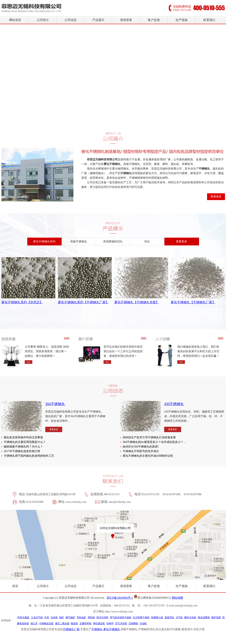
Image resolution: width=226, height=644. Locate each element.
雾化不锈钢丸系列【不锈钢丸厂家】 (83, 302)
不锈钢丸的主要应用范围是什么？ (25, 442)
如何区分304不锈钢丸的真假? (141, 447)
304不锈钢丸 (55, 404)
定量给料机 (86, 623)
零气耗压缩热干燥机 (121, 617)
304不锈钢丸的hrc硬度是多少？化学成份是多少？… (154, 442)
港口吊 (34, 623)
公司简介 (43, 20)
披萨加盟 (216, 617)
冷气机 (179, 617)
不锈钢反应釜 (46, 623)
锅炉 (62, 617)
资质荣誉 (126, 20)
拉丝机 (54, 617)
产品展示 (98, 20)
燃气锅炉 (70, 617)
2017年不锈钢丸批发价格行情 (22, 451)
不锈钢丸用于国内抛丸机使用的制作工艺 (29, 456)
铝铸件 (110, 623)
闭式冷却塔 (102, 617)
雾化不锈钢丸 (112, 629)
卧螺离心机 (157, 617)
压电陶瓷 (133, 623)
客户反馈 (154, 20)
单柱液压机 (99, 623)
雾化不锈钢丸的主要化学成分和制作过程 (148, 456)
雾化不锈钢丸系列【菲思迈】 (22, 302)
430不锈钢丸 (174, 404)
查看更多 (216, 197)
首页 (15, 586)
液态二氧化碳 (62, 623)
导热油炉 (81, 617)
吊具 (47, 617)
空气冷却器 (121, 623)
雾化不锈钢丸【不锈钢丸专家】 (137, 302)
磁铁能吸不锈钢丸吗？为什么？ (23, 447)
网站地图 (178, 598)
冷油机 (143, 623)
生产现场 (182, 20)
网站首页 (15, 20)
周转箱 (91, 617)
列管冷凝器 (23, 617)
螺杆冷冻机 (190, 617)
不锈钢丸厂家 (71, 629)
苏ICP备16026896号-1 (120, 598)
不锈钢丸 (97, 629)
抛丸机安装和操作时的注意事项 (23, 437)
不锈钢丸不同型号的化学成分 (141, 451)
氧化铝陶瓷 (204, 617)
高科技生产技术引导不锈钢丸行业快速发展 (149, 437)
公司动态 (71, 20)
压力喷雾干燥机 (141, 617)
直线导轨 (169, 617)
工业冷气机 (37, 617)
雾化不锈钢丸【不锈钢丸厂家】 (193, 302)
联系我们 (209, 20)
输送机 (74, 623)
